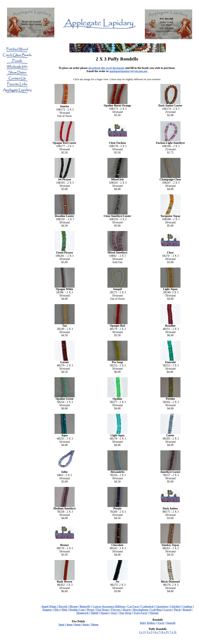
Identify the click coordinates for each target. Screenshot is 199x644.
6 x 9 (164, 632)
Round (187, 610)
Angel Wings (49, 607)
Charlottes (162, 607)
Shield (94, 613)
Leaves (168, 610)
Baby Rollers (148, 623)
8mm (86, 625)
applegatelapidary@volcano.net (128, 71)
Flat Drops (103, 610)
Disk (64, 610)
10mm (94, 625)
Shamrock (82, 613)
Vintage (154, 613)
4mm (69, 625)
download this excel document (106, 68)
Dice (57, 610)
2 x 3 (142, 632)
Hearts (127, 610)
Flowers (116, 610)
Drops (91, 610)
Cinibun (187, 607)
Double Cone (77, 610)
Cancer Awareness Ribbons (109, 607)
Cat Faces (133, 607)
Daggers (47, 610)
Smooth (171, 623)
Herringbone (141, 610)
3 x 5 (150, 632)
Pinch (177, 610)
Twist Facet (140, 613)
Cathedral (147, 607)
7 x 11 (173, 632)
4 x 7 (157, 632)
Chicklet (175, 607)
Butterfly (85, 607)
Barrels (63, 607)
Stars (114, 613)
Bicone (73, 607)
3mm (61, 625)
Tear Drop (125, 613)
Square (105, 613)
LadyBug (156, 610)
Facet (161, 623)
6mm (78, 625)
